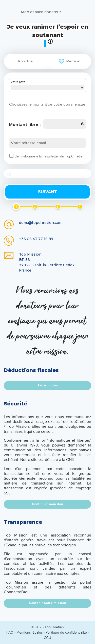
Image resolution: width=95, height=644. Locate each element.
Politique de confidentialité (66, 632)
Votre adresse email (29, 143)
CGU (48, 638)
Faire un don (48, 385)
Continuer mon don (48, 504)
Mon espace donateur (41, 12)
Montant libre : (25, 125)
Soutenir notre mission (48, 603)
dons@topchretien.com (41, 223)
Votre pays (18, 82)
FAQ (10, 632)
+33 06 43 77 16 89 (36, 239)
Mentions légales (30, 632)
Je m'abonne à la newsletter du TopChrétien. (50, 156)
